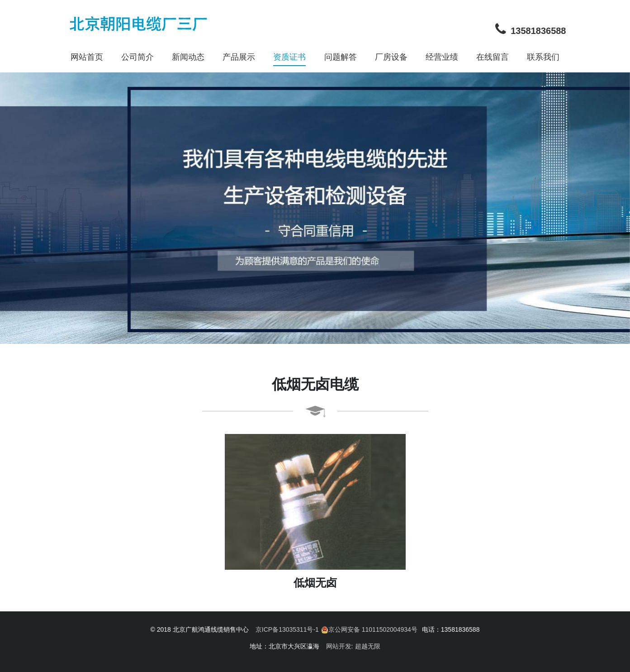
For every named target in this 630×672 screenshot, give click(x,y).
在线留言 (493, 57)
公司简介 (137, 57)
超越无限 (368, 646)
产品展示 (239, 57)
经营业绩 (442, 57)
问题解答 (341, 57)
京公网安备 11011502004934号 (369, 630)
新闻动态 (188, 57)
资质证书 (289, 57)
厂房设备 (391, 57)
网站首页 (87, 57)
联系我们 (543, 57)
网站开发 (339, 646)
